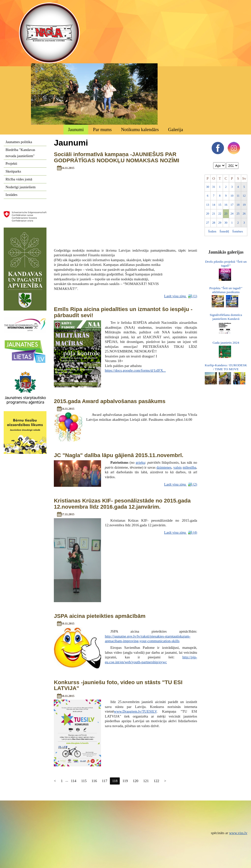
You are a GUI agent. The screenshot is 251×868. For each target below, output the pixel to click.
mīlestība (189, 467)
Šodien (212, 231)
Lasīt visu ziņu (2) (181, 484)
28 (214, 223)
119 (125, 781)
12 (244, 196)
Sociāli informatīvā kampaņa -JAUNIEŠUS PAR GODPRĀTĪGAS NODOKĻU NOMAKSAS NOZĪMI (117, 157)
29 (220, 223)
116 (94, 781)
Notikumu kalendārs (140, 129)
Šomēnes (238, 231)
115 (84, 781)
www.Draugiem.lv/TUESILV (135, 711)
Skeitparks (13, 171)
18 (238, 205)
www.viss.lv (238, 833)
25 (238, 214)
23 (226, 214)
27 (207, 223)
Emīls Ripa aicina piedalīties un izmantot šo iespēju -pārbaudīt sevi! (123, 312)
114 (74, 781)
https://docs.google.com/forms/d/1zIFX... (135, 370)
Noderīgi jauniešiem (21, 187)
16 (226, 205)
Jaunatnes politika (19, 142)
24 (232, 214)
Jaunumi (76, 129)
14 (214, 205)
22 (220, 214)
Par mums (102, 129)
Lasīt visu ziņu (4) (181, 533)
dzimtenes (164, 467)
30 (207, 187)
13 (207, 205)
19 (244, 205)
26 (244, 214)
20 (207, 214)
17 (232, 205)
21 (214, 214)
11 (238, 196)
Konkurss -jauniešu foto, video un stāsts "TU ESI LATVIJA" (118, 685)
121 (146, 781)
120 (136, 781)
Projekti (12, 163)
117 (104, 781)
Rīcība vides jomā (19, 179)
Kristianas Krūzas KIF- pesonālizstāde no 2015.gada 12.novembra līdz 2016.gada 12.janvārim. (122, 504)
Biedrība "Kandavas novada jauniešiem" (21, 153)
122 (156, 781)
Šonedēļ (224, 231)
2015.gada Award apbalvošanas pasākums (110, 401)
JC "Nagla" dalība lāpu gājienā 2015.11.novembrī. (119, 455)
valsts (177, 467)
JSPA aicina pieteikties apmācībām (100, 616)
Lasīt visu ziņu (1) (181, 296)
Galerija (176, 129)
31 (214, 187)
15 (220, 205)
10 (232, 196)
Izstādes (12, 195)
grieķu (140, 462)
